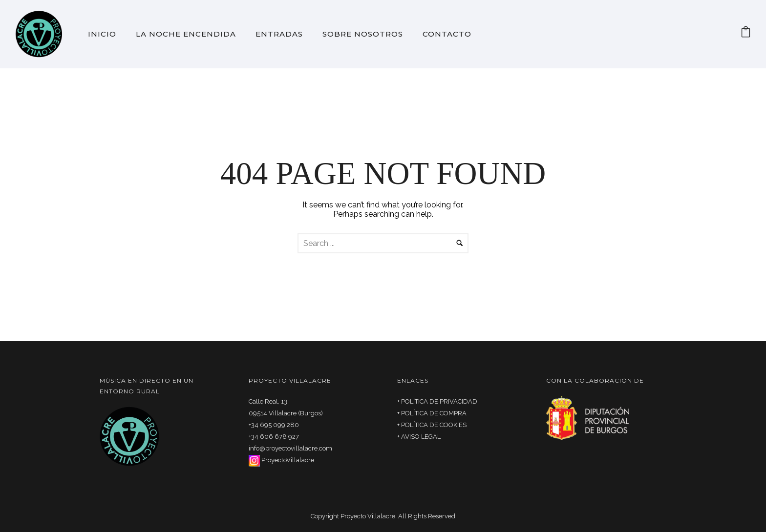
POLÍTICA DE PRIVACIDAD (439, 401)
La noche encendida (186, 34)
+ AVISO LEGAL (419, 437)
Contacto (447, 34)
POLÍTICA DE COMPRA (434, 413)
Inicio (102, 34)
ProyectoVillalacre (288, 460)
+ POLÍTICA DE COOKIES (432, 425)
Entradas (279, 34)
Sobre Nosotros (363, 34)
